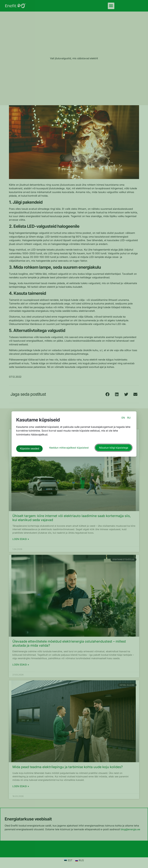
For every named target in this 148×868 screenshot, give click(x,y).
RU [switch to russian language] (129, 420)
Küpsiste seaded (29, 447)
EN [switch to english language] (123, 420)
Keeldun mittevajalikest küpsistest (69, 447)
